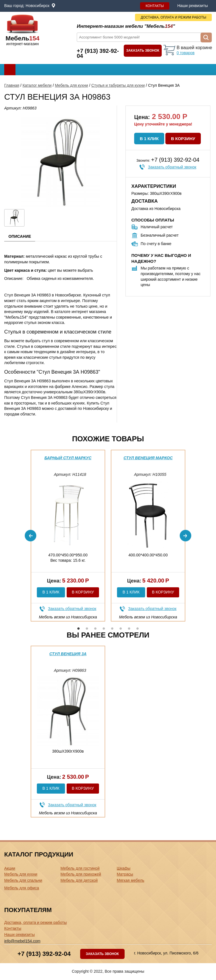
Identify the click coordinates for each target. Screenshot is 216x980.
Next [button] (185, 535)
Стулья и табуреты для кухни (118, 85)
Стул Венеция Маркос (148, 458)
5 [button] (112, 629)
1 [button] (78, 629)
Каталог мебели (37, 85)
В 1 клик (149, 139)
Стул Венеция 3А (68, 654)
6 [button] (121, 629)
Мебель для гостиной (80, 868)
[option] (68, 536)
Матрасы (125, 874)
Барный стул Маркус (68, 458)
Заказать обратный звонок (172, 167)
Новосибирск (38, 6)
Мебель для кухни (71, 85)
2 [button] (87, 629)
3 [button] (95, 629)
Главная (12, 85)
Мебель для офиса (22, 888)
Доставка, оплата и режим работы (35, 922)
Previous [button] (31, 535)
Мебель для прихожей (81, 874)
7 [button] (129, 629)
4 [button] (104, 629)
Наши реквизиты (193, 6)
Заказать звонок (143, 51)
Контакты (155, 6)
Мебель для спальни (23, 880)
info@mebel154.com (22, 941)
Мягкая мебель (130, 880)
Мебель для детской (79, 880)
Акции (10, 868)
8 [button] (138, 629)
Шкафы (124, 868)
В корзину (183, 139)
